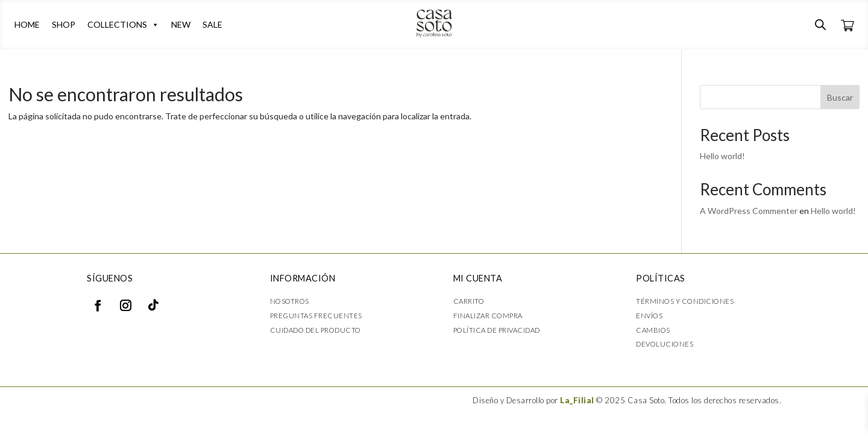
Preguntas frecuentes (316, 316)
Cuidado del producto (316, 330)
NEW (181, 24)
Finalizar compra (488, 316)
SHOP (64, 24)
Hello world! (722, 156)
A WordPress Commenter (749, 211)
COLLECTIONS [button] (123, 25)
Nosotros (290, 301)
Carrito (469, 301)
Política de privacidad (497, 330)
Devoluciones (665, 344)
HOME (27, 24)
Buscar (840, 97)
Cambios (653, 330)
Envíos (649, 316)
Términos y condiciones (685, 301)
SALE (212, 24)
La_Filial (577, 400)
